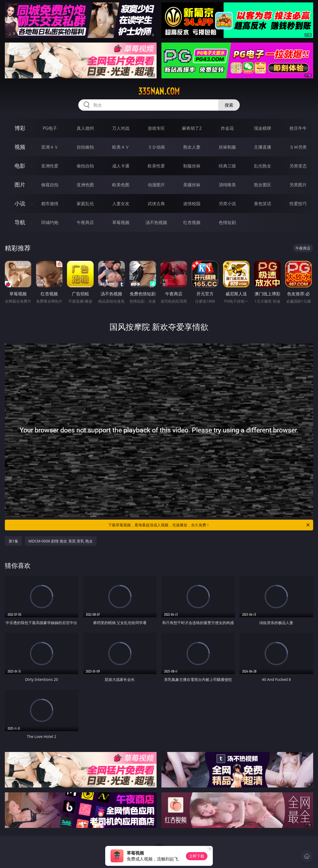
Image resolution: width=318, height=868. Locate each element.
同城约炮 (50, 222)
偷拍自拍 (85, 166)
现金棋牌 (263, 128)
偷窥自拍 (50, 185)
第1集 (13, 541)
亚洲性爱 (50, 166)
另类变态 (298, 166)
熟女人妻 (192, 147)
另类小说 (227, 204)
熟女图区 (263, 185)
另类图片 (298, 185)
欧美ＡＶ (121, 147)
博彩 (20, 128)
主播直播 (263, 147)
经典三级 (227, 166)
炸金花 (227, 128)
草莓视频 (121, 222)
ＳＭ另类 (298, 147)
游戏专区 (156, 128)
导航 (20, 222)
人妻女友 (121, 204)
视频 (20, 147)
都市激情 (50, 204)
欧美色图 (121, 185)
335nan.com (159, 91)
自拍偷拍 (85, 147)
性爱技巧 (298, 204)
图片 (20, 185)
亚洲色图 (85, 185)
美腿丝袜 (192, 185)
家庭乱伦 (85, 204)
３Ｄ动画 (156, 147)
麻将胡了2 (192, 128)
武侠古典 (156, 204)
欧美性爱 (156, 166)
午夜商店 (85, 222)
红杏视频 (192, 222)
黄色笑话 (263, 204)
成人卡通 (121, 166)
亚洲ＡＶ (50, 147)
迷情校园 (192, 204)
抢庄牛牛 (298, 128)
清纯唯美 (227, 185)
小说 (20, 203)
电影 (20, 166)
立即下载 (197, 856)
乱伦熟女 (263, 166)
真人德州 (85, 128)
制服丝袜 (192, 166)
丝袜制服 (227, 147)
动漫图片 (156, 185)
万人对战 (121, 128)
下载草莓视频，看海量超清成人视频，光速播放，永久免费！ (209, 525)
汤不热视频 (156, 222)
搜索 (229, 105)
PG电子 (50, 128)
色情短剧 (227, 222)
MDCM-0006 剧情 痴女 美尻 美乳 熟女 (61, 541)
